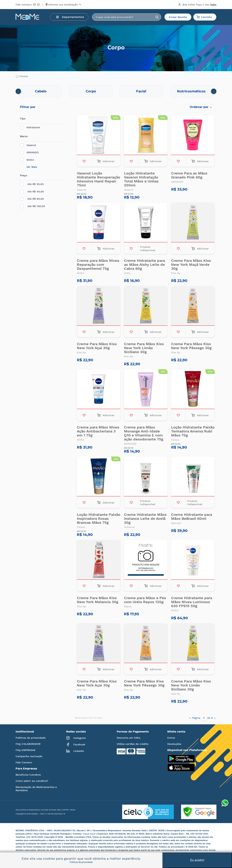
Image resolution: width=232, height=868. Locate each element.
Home (22, 76)
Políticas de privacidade (31, 738)
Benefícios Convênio (28, 775)
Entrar (171, 738)
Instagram (76, 738)
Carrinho (204, 17)
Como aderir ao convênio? (32, 781)
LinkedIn (75, 751)
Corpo (91, 91)
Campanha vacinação (29, 756)
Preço (23, 175)
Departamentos (70, 17)
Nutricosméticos (191, 91)
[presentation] (18, 91)
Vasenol (28, 145)
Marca (24, 136)
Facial (141, 91)
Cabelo (41, 91)
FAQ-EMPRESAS (25, 750)
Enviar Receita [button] (178, 17)
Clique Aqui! (89, 834)
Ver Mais (32, 167)
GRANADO (29, 152)
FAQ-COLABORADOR (28, 744)
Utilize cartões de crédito (133, 744)
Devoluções (174, 744)
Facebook (76, 744)
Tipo (23, 118)
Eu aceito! (197, 860)
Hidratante (30, 127)
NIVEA (27, 160)
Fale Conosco (24, 762)
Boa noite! (197, 5)
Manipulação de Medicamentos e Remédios (36, 789)
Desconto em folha (129, 738)
